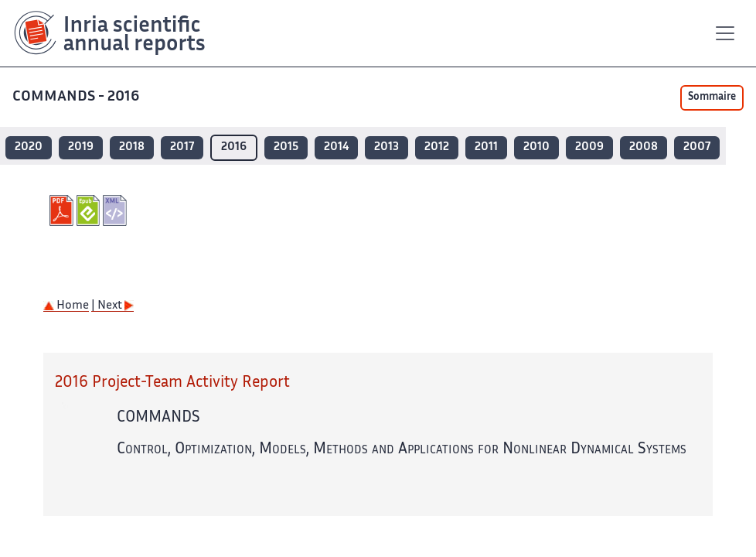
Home (66, 306)
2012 (437, 147)
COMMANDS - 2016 (77, 97)
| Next (112, 306)
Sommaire (712, 97)
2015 (286, 147)
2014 (336, 147)
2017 (182, 147)
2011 (486, 147)
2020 (29, 147)
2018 (132, 147)
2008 (644, 147)
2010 (536, 147)
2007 (697, 147)
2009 (589, 147)
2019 (81, 147)
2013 (387, 147)
